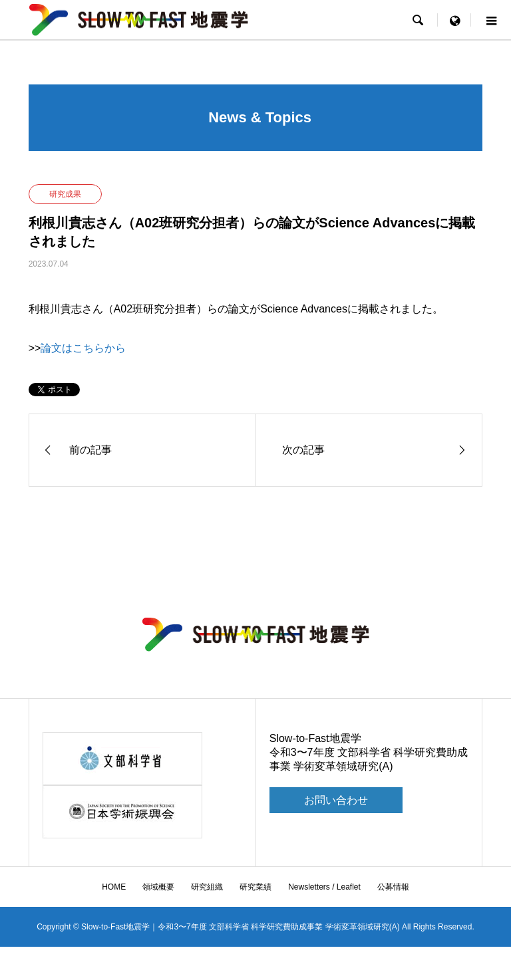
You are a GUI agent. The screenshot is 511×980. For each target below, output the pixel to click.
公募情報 (393, 887)
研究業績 (255, 887)
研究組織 (207, 887)
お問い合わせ (336, 800)
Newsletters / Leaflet (324, 887)
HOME (114, 887)
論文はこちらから (83, 348)
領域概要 (158, 887)
